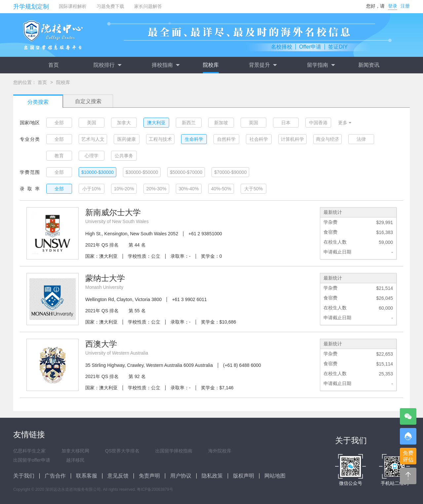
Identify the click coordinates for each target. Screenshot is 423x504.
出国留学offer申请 (32, 460)
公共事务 (124, 156)
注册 (405, 6)
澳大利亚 (156, 123)
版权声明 (244, 476)
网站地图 (275, 476)
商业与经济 (327, 139)
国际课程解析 (73, 6)
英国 (253, 123)
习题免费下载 (110, 6)
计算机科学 (292, 139)
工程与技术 (160, 139)
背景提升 (263, 65)
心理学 (92, 156)
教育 (59, 156)
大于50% (253, 189)
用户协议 (181, 476)
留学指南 (321, 65)
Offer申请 (310, 47)
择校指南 (166, 65)
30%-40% (189, 189)
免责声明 (149, 476)
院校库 (211, 65)
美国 (92, 123)
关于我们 (24, 476)
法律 (361, 139)
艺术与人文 (93, 139)
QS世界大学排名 (122, 451)
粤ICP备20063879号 (155, 489)
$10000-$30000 (97, 172)
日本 (286, 123)
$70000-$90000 (230, 172)
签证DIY (338, 47)
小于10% (92, 189)
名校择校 (282, 47)
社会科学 (259, 139)
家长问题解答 (148, 6)
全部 (59, 123)
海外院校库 (220, 451)
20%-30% (156, 189)
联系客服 (87, 476)
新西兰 (189, 123)
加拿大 (124, 123)
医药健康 (127, 139)
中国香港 (318, 123)
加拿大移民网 (75, 451)
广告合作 (55, 476)
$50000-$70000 (186, 172)
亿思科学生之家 (29, 451)
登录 (393, 6)
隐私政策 (212, 476)
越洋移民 (75, 460)
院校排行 (107, 65)
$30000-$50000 (142, 172)
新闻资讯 (369, 65)
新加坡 (221, 123)
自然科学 (226, 139)
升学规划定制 (31, 7)
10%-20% (124, 189)
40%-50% (221, 189)
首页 (54, 65)
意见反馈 (118, 476)
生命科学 (194, 139)
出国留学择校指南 (174, 451)
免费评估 (408, 456)
